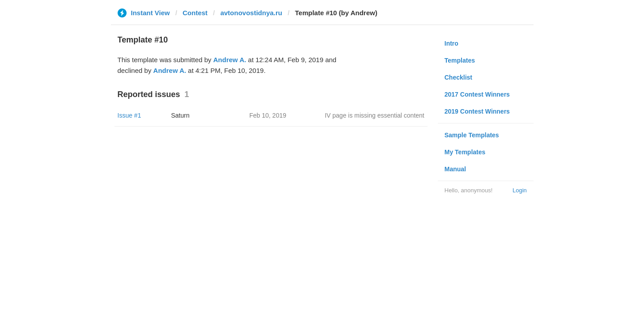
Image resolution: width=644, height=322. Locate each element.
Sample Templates (472, 135)
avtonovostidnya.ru (251, 13)
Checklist (458, 77)
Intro (451, 43)
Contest (195, 13)
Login (520, 190)
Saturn (180, 115)
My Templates (465, 152)
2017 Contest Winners (477, 94)
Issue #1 (129, 115)
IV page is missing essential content (375, 115)
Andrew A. (230, 60)
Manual (455, 169)
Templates (460, 60)
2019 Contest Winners (477, 111)
